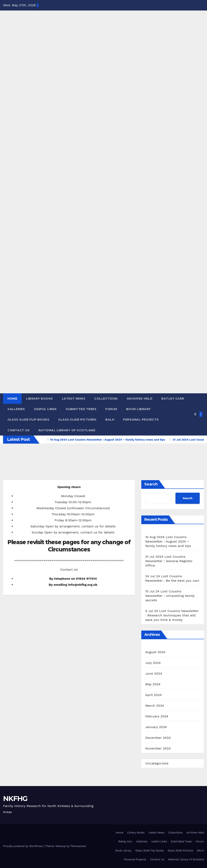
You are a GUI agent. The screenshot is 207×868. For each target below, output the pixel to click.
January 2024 (156, 727)
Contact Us (18, 430)
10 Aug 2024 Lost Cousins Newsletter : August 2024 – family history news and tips (168, 541)
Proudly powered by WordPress (23, 846)
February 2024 (157, 716)
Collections (106, 399)
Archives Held (140, 399)
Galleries (16, 409)
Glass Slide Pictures (77, 420)
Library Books (40, 399)
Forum (111, 409)
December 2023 (158, 738)
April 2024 (154, 695)
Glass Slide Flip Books (28, 420)
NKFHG (15, 799)
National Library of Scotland (67, 430)
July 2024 (153, 663)
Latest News (74, 399)
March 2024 (155, 706)
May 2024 (153, 684)
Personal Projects (141, 420)
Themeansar (78, 846)
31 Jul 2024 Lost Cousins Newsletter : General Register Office (169, 561)
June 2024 (154, 673)
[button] (195, 414)
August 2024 (155, 652)
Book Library (138, 409)
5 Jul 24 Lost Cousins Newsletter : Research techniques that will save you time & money (172, 615)
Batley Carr (173, 399)
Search (151, 484)
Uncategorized (157, 763)
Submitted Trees (81, 409)
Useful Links (45, 409)
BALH (110, 420)
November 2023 (158, 748)
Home (12, 399)
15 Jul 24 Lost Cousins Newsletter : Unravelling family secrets (170, 596)
